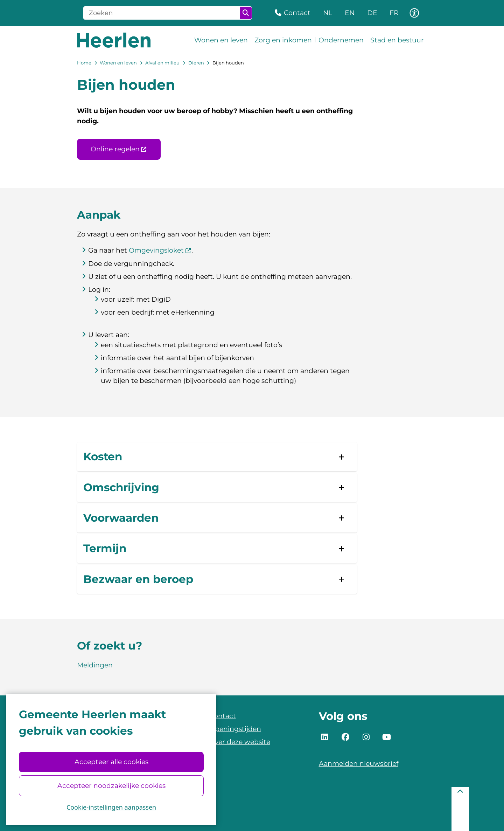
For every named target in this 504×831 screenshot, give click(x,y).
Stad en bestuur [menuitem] (397, 40)
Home (84, 63)
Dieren (196, 63)
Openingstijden (235, 729)
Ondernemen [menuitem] (341, 40)
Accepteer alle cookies (111, 762)
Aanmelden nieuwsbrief (359, 764)
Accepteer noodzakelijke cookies (111, 786)
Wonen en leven (118, 63)
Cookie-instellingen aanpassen (111, 807)
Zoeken (246, 13)
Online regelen (119, 149)
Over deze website (240, 742)
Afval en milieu (162, 63)
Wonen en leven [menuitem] (221, 40)
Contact (223, 716)
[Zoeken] (162, 13)
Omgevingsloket (160, 250)
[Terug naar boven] (460, 809)
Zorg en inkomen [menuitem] (283, 40)
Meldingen (95, 665)
